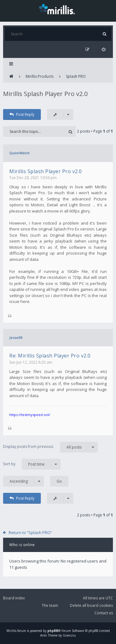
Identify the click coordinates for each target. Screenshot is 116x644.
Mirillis (11, 631)
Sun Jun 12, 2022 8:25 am (31, 362)
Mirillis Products (40, 76)
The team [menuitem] (50, 605)
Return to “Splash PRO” (30, 532)
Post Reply (22, 114)
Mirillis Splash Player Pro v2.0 (45, 94)
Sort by (32, 464)
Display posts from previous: (50, 447)
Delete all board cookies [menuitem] (91, 605)
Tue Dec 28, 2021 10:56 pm (33, 178)
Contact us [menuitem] (104, 613)
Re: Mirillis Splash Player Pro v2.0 (50, 356)
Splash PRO (76, 76)
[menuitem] (103, 49)
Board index (14, 598)
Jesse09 (16, 337)
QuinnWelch (19, 153)
